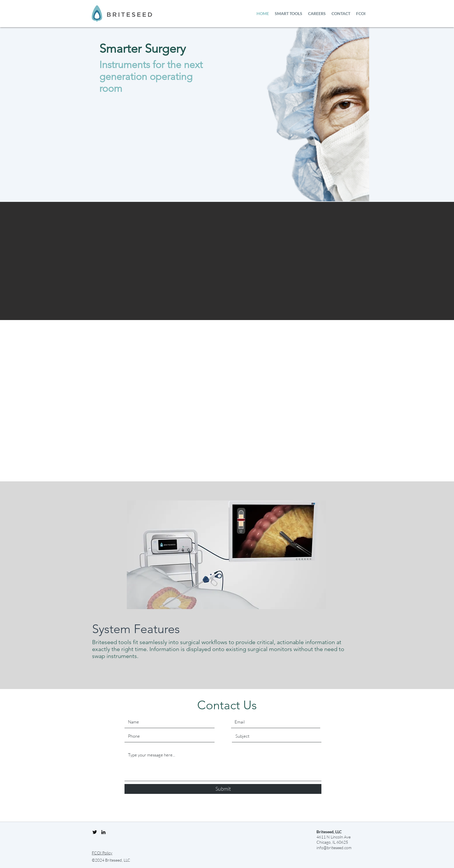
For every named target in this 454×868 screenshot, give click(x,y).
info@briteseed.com (334, 848)
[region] (226, 555)
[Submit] (223, 789)
